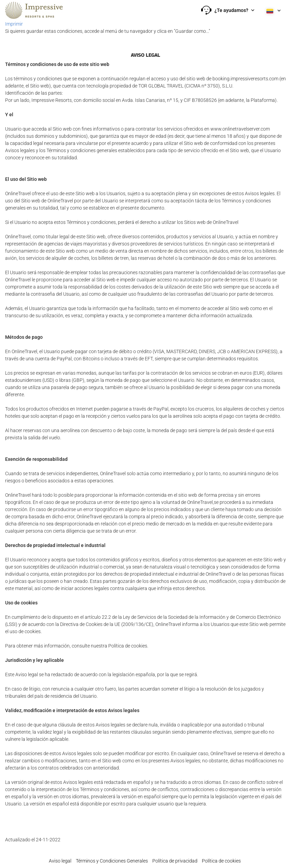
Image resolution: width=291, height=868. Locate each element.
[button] (228, 10)
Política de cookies (221, 861)
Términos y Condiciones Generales (112, 861)
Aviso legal (60, 861)
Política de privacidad (175, 861)
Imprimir (14, 24)
